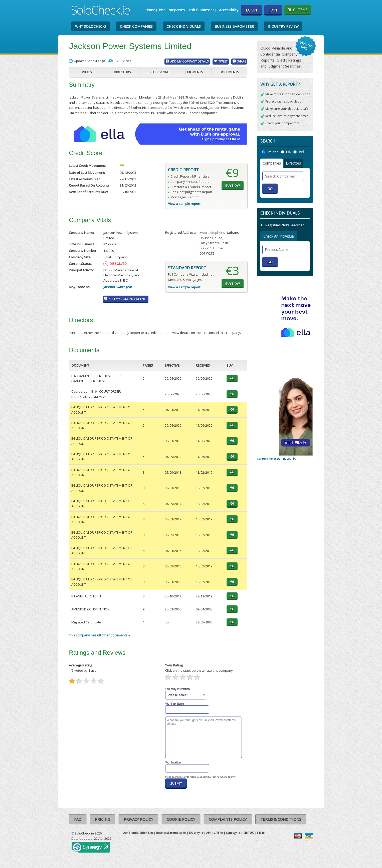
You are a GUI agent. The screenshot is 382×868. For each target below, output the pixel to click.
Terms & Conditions (281, 819)
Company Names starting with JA (276, 459)
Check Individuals (184, 26)
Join (273, 10)
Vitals (87, 72)
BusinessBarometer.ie (171, 833)
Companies (272, 163)
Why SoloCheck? (91, 26)
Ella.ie (261, 833)
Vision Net (146, 833)
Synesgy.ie (233, 833)
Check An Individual (279, 236)
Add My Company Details (189, 61)
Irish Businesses (201, 10)
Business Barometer (234, 26)
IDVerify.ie (196, 833)
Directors (122, 72)
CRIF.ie (218, 833)
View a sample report (184, 204)
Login (251, 10)
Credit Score (158, 72)
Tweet (223, 61)
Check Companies (136, 26)
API (208, 833)
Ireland (273, 152)
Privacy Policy (138, 819)
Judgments (194, 72)
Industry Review (283, 26)
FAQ (78, 819)
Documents (229, 72)
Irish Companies (172, 10)
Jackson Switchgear (118, 287)
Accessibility (229, 10)
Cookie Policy (181, 819)
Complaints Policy (228, 819)
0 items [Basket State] (298, 10)
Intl (301, 152)
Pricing (103, 819)
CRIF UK (248, 833)
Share (241, 61)
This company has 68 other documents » (99, 635)
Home (150, 10)
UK (289, 152)
